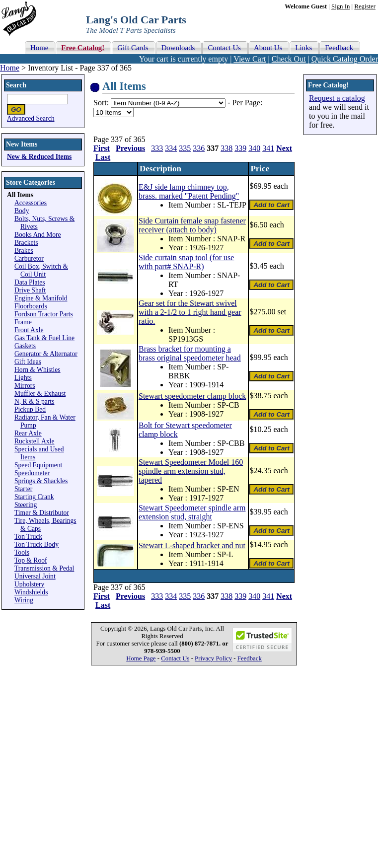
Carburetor (29, 258)
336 (199, 148)
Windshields (31, 592)
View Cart (250, 59)
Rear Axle (28, 433)
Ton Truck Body (37, 544)
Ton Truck (28, 537)
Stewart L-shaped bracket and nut (192, 545)
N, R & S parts (34, 401)
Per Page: (247, 103)
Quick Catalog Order (345, 59)
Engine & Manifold (41, 298)
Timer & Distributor (42, 513)
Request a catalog (337, 98)
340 (254, 148)
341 (268, 148)
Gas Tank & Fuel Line (44, 338)
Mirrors (25, 386)
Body (22, 211)
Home (10, 68)
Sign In (340, 6)
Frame (23, 322)
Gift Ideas (28, 362)
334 (171, 148)
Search (16, 85)
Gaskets (25, 346)
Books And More (38, 235)
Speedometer (32, 473)
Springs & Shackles (41, 481)
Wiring (24, 600)
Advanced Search (31, 118)
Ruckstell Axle (34, 441)
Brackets (26, 243)
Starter (23, 489)
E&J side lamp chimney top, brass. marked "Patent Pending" (189, 191)
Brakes (24, 251)
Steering (26, 505)
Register (365, 6)
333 (157, 148)
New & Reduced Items (39, 157)
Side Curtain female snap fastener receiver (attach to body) (192, 225)
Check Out (289, 59)
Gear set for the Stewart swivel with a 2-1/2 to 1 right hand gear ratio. (190, 312)
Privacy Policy (213, 658)
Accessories (31, 203)
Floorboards (31, 306)
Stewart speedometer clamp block (192, 396)
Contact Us (175, 658)
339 (240, 148)
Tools (22, 552)
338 (227, 148)
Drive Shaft (30, 290)
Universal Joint (35, 576)
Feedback (250, 658)
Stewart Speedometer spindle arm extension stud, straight (192, 512)
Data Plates (30, 282)
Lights (23, 378)
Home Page (141, 658)
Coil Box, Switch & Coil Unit (41, 270)
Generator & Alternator (46, 354)
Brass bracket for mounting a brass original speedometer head (190, 353)
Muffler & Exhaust (40, 394)
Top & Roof (31, 560)
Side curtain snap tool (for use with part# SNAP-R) (186, 262)
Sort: (101, 103)
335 (185, 148)
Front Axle (29, 330)
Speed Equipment (38, 465)
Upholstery (29, 584)
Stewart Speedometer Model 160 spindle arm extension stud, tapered (191, 471)
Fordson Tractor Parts (44, 314)
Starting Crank (34, 497)
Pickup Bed (30, 409)
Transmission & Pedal (44, 568)
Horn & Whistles (38, 370)
